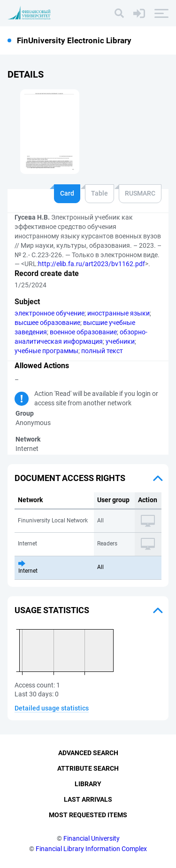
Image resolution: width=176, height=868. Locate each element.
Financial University (92, 838)
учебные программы (46, 351)
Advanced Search (88, 753)
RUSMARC (140, 193)
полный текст (102, 351)
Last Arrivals (88, 799)
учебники (120, 341)
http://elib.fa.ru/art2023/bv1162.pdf (92, 264)
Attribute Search (88, 768)
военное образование (83, 332)
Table (99, 193)
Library (88, 784)
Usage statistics (52, 610)
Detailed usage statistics (52, 708)
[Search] (119, 13)
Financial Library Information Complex (91, 849)
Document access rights (70, 478)
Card (67, 193)
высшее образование (47, 323)
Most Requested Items (88, 815)
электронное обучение (50, 313)
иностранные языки (119, 313)
